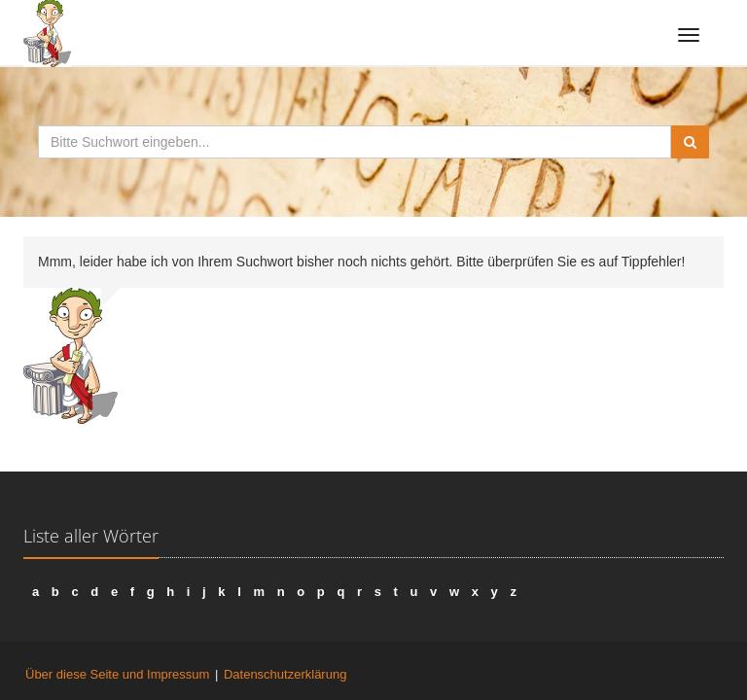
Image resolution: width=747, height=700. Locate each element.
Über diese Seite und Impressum (117, 674)
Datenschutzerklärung (285, 674)
